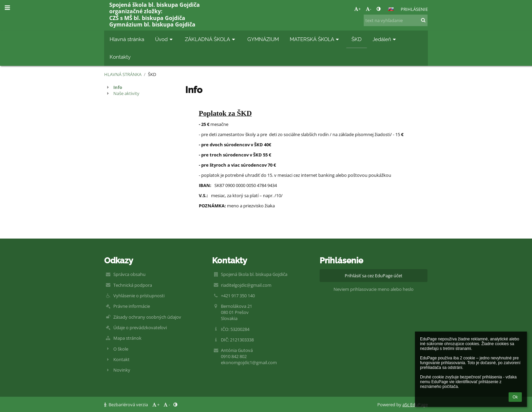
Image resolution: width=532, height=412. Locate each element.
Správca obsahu (129, 274)
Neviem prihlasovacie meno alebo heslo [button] (374, 289)
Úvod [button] (165, 39)
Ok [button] (515, 397)
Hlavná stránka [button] (127, 39)
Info (118, 87)
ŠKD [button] (357, 39)
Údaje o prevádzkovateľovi (140, 327)
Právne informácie (132, 306)
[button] (391, 9)
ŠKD (152, 74)
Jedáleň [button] (385, 39)
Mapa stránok (127, 338)
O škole (121, 349)
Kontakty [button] (120, 57)
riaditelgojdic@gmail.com (246, 285)
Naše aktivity (126, 93)
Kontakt (121, 359)
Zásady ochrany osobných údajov (147, 317)
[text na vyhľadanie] (396, 20)
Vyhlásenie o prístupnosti (139, 296)
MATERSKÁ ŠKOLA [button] (315, 39)
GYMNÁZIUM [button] (263, 39)
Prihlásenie (414, 9)
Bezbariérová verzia (127, 405)
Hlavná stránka (123, 74)
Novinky (122, 370)
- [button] (368, 9)
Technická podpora (133, 285)
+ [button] (357, 9)
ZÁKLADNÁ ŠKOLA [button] (211, 39)
